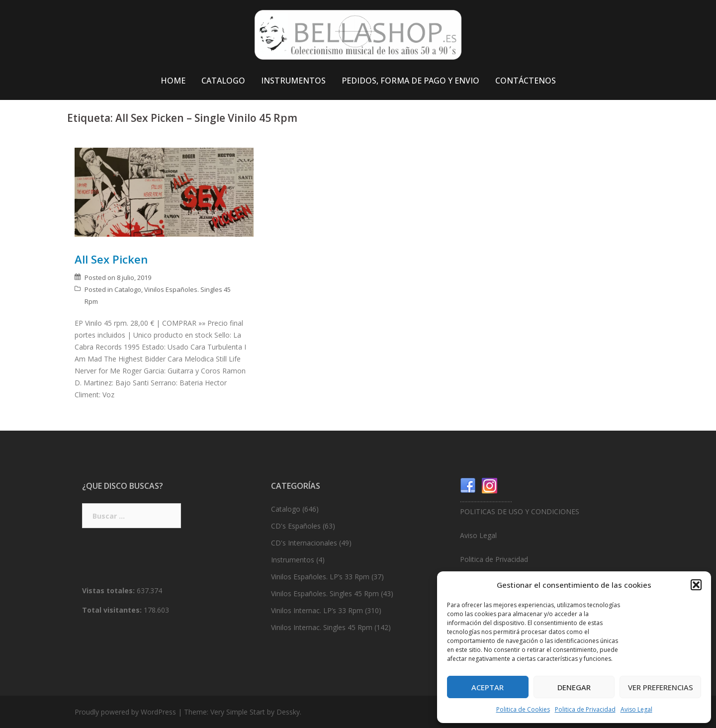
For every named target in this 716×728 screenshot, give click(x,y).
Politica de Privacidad (585, 709)
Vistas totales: (109, 591)
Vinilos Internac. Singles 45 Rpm (322, 627)
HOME (173, 81)
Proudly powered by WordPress (125, 712)
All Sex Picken (111, 259)
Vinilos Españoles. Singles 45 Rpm (325, 593)
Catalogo (128, 289)
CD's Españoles (296, 526)
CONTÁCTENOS (526, 81)
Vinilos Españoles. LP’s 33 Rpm (320, 577)
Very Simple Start (238, 712)
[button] (696, 585)
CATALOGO (223, 81)
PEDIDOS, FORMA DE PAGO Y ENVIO (410, 81)
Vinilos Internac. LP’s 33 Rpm (317, 610)
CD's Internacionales (304, 543)
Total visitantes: (113, 610)
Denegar (574, 687)
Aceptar (488, 687)
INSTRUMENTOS (293, 81)
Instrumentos (293, 560)
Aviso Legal (636, 709)
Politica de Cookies (523, 709)
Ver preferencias (661, 687)
